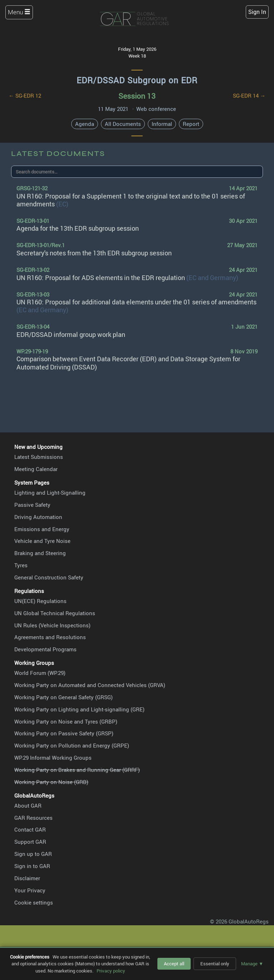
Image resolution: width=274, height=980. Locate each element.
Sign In (257, 12)
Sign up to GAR (33, 854)
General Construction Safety (49, 577)
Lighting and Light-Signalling (50, 493)
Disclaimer (27, 878)
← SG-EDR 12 (25, 95)
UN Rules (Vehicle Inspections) (52, 625)
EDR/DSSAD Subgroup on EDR (137, 80)
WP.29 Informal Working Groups (53, 758)
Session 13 (137, 96)
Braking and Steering (40, 553)
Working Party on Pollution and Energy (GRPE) (72, 745)
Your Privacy (30, 890)
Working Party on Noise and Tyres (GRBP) (66, 721)
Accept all (174, 964)
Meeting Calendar (36, 469)
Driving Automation (38, 517)
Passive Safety (32, 505)
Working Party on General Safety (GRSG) (63, 697)
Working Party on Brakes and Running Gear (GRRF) (77, 770)
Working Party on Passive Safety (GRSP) (64, 733)
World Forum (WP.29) (40, 673)
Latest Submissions (39, 457)
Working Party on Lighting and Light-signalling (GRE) (79, 709)
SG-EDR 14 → (249, 95)
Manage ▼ (252, 964)
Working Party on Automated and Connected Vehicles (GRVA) (90, 685)
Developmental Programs (45, 649)
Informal (162, 124)
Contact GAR (30, 829)
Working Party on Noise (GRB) (51, 782)
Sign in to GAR (32, 866)
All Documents (123, 124)
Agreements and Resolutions (50, 637)
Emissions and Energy (42, 529)
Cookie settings (34, 902)
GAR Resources (33, 818)
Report (191, 124)
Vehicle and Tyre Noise (42, 541)
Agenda (85, 124)
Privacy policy (111, 971)
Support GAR (30, 842)
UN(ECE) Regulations (40, 601)
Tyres (21, 565)
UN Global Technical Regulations (55, 613)
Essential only (215, 964)
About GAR (28, 805)
